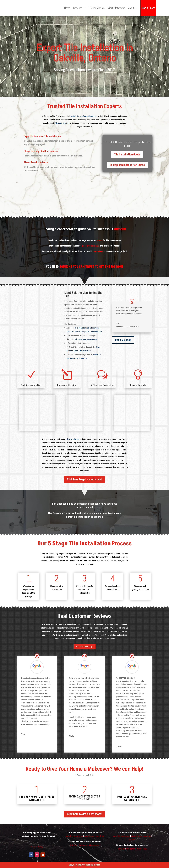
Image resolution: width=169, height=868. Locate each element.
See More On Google (84, 647)
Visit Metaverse (116, 8)
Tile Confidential (62, 123)
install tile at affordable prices (83, 116)
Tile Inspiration (97, 8)
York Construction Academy (85, 339)
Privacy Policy (37, 847)
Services (78, 8)
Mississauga (89, 836)
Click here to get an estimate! (84, 480)
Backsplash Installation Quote (127, 165)
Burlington (78, 836)
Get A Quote (148, 8)
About (131, 8)
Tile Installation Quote (127, 155)
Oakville (69, 836)
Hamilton (100, 836)
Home (67, 8)
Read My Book (123, 340)
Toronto (132, 840)
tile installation (72, 439)
